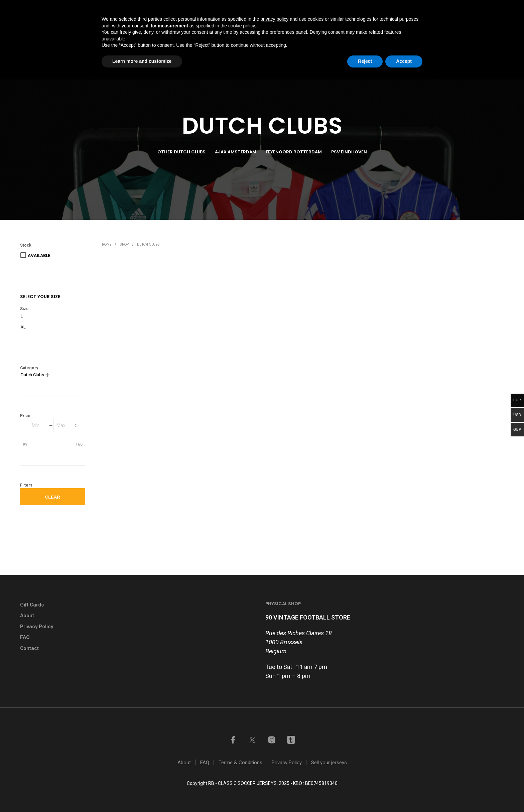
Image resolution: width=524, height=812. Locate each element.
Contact (443, 34)
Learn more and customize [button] (142, 794)
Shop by (355, 34)
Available (39, 255)
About (27, 616)
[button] (477, 34)
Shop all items (315, 34)
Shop (124, 244)
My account (437, 8)
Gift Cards (32, 605)
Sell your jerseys (389, 8)
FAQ (25, 637)
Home (278, 34)
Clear (53, 497)
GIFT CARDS (343, 8)
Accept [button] (404, 794)
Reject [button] (365, 794)
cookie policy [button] (241, 758)
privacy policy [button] (274, 752)
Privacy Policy (37, 627)
